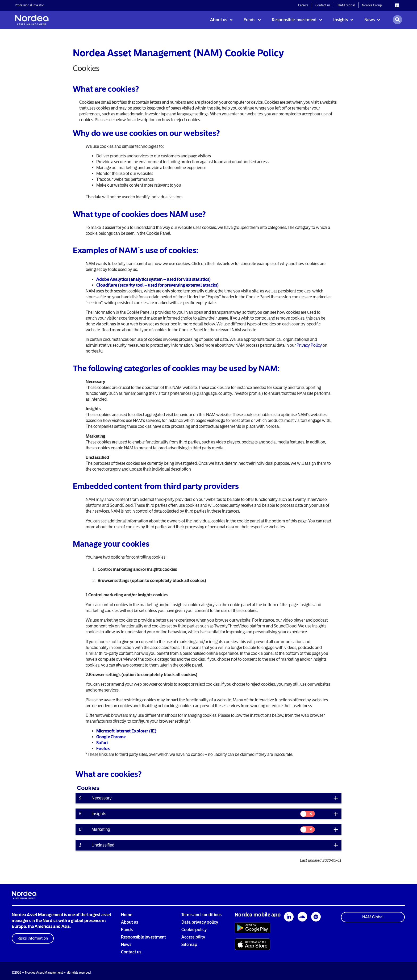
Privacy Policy (309, 345)
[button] (33, 938)
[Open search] (397, 20)
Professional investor (29, 5)
